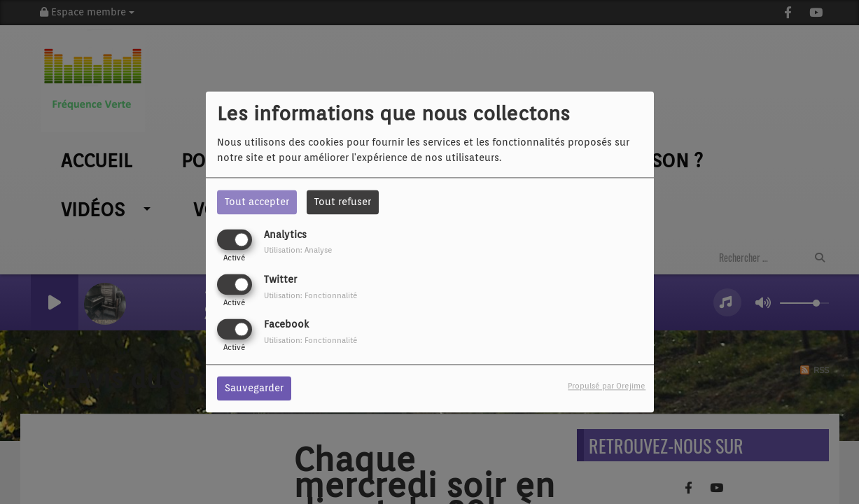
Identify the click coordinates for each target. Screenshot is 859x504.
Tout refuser (343, 202)
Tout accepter (257, 202)
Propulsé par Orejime (607, 386)
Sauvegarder (254, 388)
